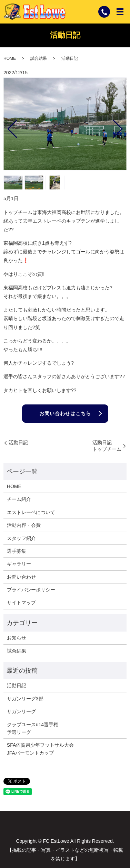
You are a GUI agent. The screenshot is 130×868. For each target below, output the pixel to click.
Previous (7, 126)
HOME (10, 58)
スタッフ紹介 (21, 538)
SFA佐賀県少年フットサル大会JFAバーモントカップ (40, 749)
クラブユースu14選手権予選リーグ (33, 728)
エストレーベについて (31, 512)
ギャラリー (19, 564)
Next (123, 126)
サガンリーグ (21, 711)
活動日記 (18, 442)
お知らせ (17, 638)
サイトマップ (21, 603)
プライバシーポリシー (31, 590)
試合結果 (39, 58)
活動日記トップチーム (107, 446)
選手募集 (17, 551)
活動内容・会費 (24, 525)
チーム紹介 (19, 499)
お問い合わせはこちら (65, 413)
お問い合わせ (21, 577)
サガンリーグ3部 (25, 699)
